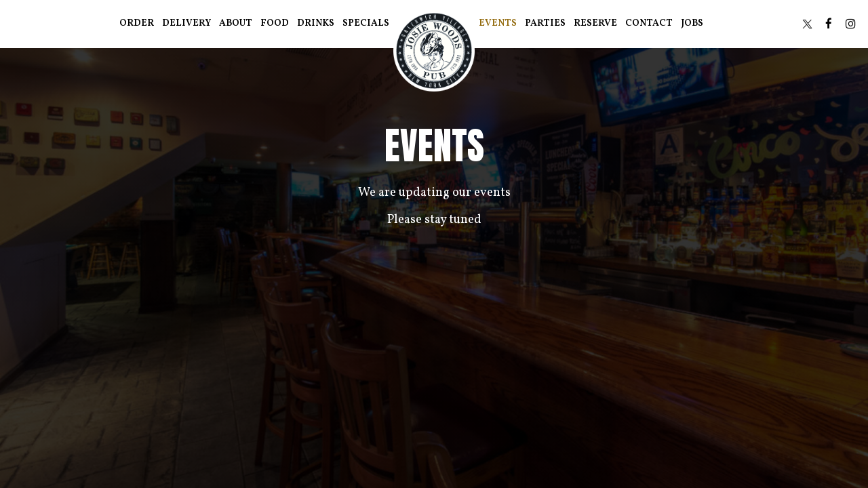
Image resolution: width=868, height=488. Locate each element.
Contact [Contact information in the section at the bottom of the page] (649, 23)
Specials (366, 23)
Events (498, 23)
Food (275, 23)
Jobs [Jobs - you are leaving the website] (692, 23)
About (236, 23)
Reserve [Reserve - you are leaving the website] (595, 23)
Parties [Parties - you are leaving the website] (545, 23)
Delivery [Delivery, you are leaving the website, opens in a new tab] (186, 23)
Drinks (316, 23)
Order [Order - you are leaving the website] (137, 23)
